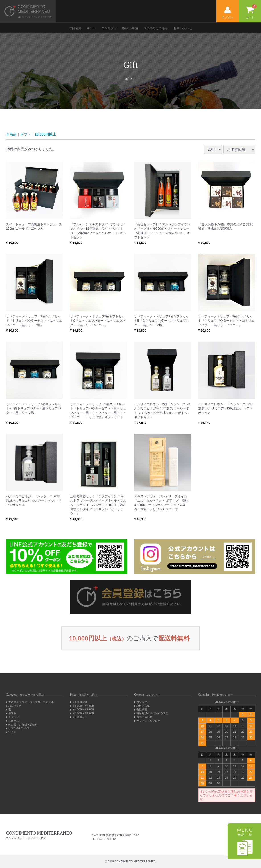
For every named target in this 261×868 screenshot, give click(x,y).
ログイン (228, 13)
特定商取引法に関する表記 (152, 713)
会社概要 (142, 710)
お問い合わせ (183, 28)
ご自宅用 (75, 28)
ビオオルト (15, 721)
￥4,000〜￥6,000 (83, 710)
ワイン (12, 732)
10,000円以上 (45, 134)
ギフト (91, 28)
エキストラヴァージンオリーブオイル (31, 702)
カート (251, 12)
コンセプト (109, 28)
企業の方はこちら (156, 28)
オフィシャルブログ (148, 721)
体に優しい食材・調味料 (23, 725)
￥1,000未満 (80, 702)
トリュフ (14, 717)
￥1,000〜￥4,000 (83, 706)
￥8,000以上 (80, 717)
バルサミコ (15, 706)
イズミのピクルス (19, 728)
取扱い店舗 (130, 28)
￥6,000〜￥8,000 (83, 713)
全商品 (11, 134)
